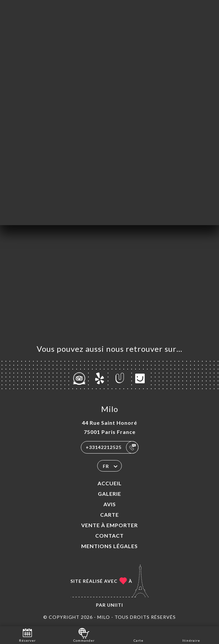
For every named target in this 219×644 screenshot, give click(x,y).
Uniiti (115, 605)
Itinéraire (191, 635)
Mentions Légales (109, 546)
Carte (109, 515)
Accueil (110, 483)
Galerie (109, 494)
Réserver (27, 635)
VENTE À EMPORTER (109, 525)
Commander (84, 635)
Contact (109, 536)
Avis (110, 504)
